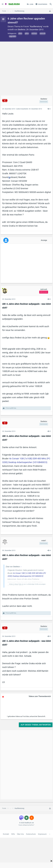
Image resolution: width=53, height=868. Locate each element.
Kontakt (6, 834)
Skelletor (22, 30)
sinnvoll (43, 33)
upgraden (13, 36)
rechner (34, 33)
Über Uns (20, 834)
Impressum (42, 834)
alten (20, 33)
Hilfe (13, 834)
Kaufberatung (36, 26)
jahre (27, 33)
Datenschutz (31, 834)
